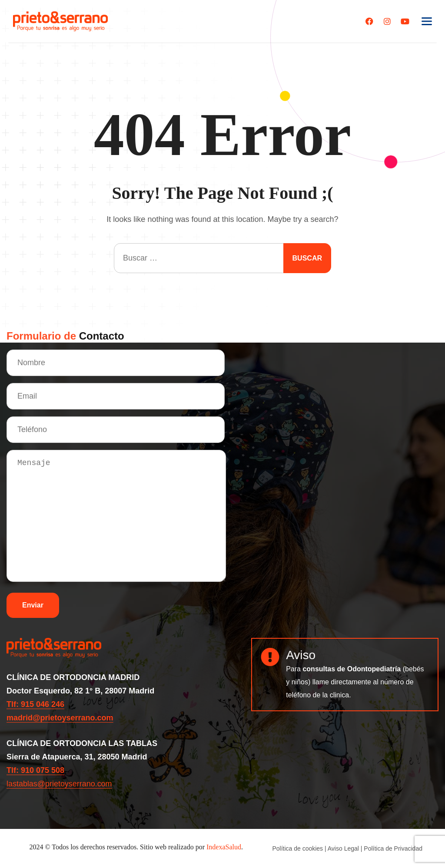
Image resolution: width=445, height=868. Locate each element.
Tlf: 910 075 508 (35, 770)
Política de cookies (297, 848)
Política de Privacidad (393, 848)
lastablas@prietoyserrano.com (59, 784)
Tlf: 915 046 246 (35, 704)
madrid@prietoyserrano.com (60, 718)
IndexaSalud (224, 847)
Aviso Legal (343, 848)
